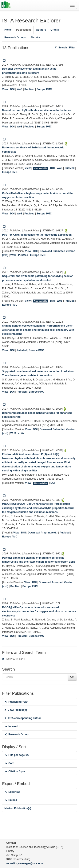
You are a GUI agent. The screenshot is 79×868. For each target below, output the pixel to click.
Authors (41, 30)
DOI (12, 89)
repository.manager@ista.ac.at (25, 863)
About (35, 38)
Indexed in (13, 726)
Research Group (17, 734)
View (5, 89)
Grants (55, 30)
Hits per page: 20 (17, 755)
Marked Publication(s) (18, 808)
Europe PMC (44, 89)
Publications (24, 30)
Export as (13, 792)
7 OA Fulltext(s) (16, 710)
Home (8, 30)
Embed (11, 800)
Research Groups (15, 38)
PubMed (29, 89)
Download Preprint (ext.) (43, 533)
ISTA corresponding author (23, 718)
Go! (72, 677)
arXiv (21, 433)
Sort (9, 763)
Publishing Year (16, 702)
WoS (19, 89)
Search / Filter (65, 48)
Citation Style (15, 771)
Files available (40, 168)
